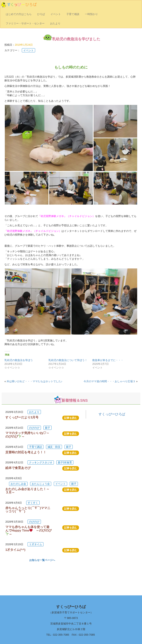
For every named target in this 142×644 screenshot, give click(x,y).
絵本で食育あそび (18, 468)
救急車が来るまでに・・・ (108, 360)
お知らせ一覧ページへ (42, 560)
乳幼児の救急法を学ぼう (19, 360)
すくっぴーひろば (112, 414)
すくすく (33, 503)
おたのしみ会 (18, 484)
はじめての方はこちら (19, 14)
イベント (56, 14)
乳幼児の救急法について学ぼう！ (68, 360)
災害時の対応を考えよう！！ (26, 452)
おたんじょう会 (41, 484)
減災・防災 (54, 447)
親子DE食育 (65, 462)
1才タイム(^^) (15, 550)
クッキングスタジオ (41, 462)
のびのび (34, 428)
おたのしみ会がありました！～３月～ (27, 491)
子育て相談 (73, 14)
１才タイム (35, 544)
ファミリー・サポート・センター (25, 23)
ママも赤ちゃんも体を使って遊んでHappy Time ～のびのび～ (28, 531)
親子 (48, 428)
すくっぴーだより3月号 (22, 417)
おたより (55, 23)
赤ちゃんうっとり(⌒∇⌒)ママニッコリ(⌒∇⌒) (28, 510)
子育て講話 (35, 447)
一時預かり (91, 14)
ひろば (41, 14)
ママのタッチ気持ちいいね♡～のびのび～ (27, 435)
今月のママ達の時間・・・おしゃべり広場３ (109, 381)
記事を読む (71, 418)
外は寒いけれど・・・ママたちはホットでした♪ (34, 381)
